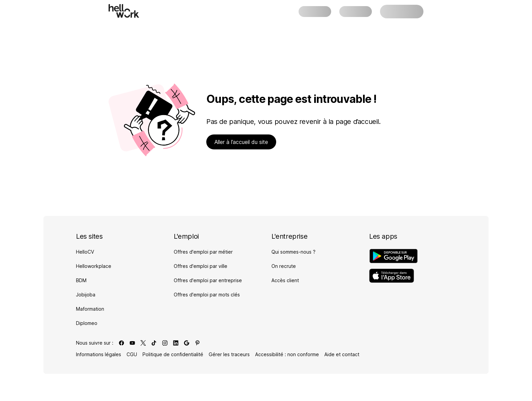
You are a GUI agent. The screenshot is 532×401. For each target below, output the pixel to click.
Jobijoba (86, 295)
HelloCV (85, 252)
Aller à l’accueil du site (241, 142)
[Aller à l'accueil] (124, 11)
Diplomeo (87, 323)
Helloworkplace (94, 266)
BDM (81, 280)
